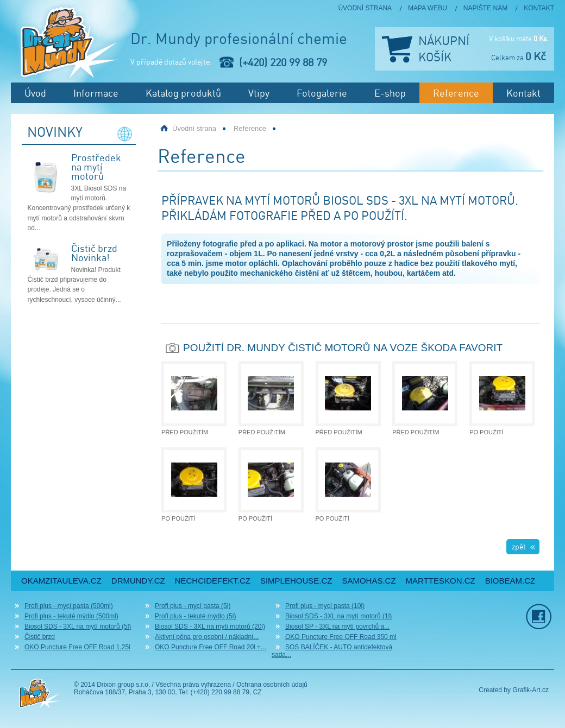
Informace (96, 93)
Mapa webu (428, 8)
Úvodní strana (365, 8)
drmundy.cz (138, 581)
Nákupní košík (444, 49)
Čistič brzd (40, 637)
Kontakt (539, 8)
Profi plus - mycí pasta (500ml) (69, 606)
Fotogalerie (322, 93)
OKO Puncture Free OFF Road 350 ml (341, 637)
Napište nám (485, 8)
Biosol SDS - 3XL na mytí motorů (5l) (78, 626)
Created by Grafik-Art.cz (514, 690)
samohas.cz (369, 581)
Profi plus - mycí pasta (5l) (193, 606)
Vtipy (259, 93)
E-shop (390, 93)
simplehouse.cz (296, 581)
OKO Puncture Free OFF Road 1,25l (77, 647)
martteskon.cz (441, 581)
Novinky (55, 132)
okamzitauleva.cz (61, 581)
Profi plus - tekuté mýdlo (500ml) (71, 616)
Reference (456, 93)
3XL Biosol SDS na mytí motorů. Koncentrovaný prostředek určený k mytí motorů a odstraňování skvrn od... (79, 208)
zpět (519, 546)
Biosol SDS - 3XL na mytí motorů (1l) (338, 616)
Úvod (35, 93)
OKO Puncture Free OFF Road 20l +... (211, 647)
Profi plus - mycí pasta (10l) (325, 606)
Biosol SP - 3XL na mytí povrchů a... (337, 626)
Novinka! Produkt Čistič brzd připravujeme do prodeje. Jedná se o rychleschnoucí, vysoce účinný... (74, 285)
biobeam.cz (510, 581)
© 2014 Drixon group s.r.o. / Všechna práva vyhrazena (152, 685)
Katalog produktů (183, 93)
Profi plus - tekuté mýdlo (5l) (195, 616)
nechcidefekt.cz (213, 581)
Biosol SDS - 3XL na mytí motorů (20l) (210, 626)
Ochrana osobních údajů (272, 685)
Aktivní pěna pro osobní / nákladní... (207, 637)
